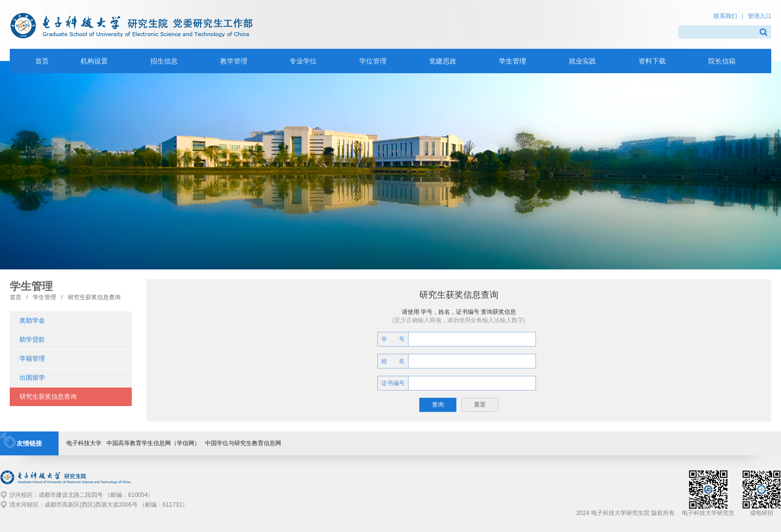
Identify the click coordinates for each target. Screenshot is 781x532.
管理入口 (760, 16)
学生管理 (513, 61)
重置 (480, 405)
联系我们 (725, 16)
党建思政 (443, 61)
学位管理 (373, 61)
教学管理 (234, 61)
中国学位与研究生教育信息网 (243, 443)
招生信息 (164, 61)
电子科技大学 (84, 443)
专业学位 (303, 61)
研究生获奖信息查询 (94, 297)
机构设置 (94, 61)
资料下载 (652, 61)
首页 (16, 297)
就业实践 (582, 61)
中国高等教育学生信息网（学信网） (153, 443)
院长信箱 (722, 61)
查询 (438, 405)
